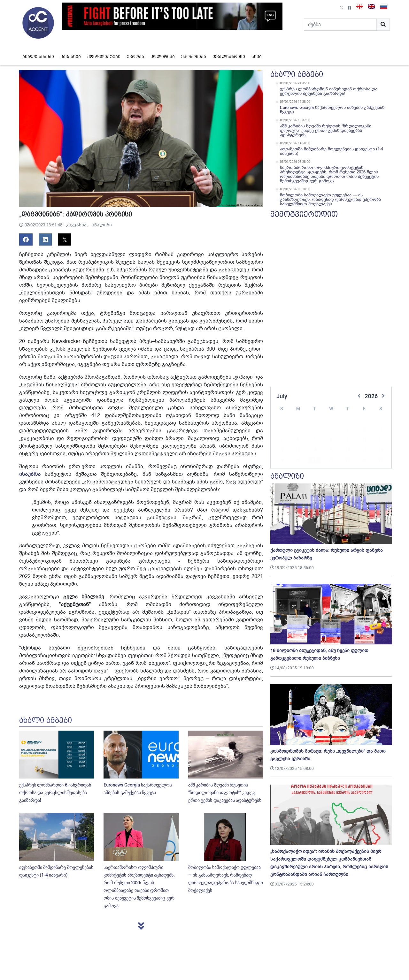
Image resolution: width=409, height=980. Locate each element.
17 (364, 440)
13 (298, 440)
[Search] (340, 25)
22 (331, 451)
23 (348, 451)
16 (348, 440)
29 (331, 461)
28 (314, 461)
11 (381, 430)
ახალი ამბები (38, 57)
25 (381, 451)
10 (364, 430)
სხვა (257, 57)
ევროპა (135, 57)
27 (298, 461)
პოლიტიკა (163, 57)
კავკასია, (78, 225)
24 (364, 451)
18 (381, 440)
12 (281, 440)
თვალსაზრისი (229, 57)
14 (314, 440)
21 (314, 451)
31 (364, 461)
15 (331, 440)
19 (281, 451)
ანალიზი (102, 225)
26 (281, 461)
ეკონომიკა (194, 57)
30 (348, 461)
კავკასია (71, 57)
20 (298, 451)
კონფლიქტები (104, 57)
